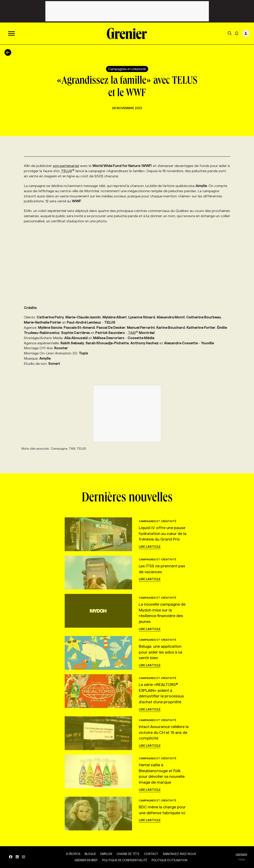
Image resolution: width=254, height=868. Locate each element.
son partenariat (66, 166)
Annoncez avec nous (179, 854)
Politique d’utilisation (169, 860)
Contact (151, 854)
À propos (73, 854)
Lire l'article (150, 547)
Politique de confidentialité (125, 860)
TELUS (68, 171)
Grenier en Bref (86, 860)
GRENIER (241, 855)
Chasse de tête (128, 854)
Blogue (90, 854)
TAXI (133, 333)
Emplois (106, 854)
